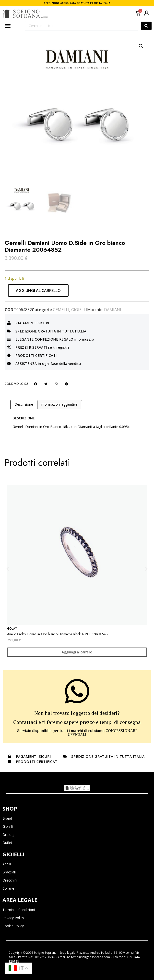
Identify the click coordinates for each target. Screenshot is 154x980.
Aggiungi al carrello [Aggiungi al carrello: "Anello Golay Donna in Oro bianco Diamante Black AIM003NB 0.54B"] (77, 652)
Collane (8, 888)
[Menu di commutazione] (8, 26)
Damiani (113, 310)
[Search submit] (146, 26)
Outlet (7, 843)
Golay (12, 628)
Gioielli (79, 310)
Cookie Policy (13, 926)
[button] (141, 46)
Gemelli (61, 310)
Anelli (7, 864)
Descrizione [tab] (24, 404)
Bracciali (9, 872)
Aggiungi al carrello (38, 290)
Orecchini (10, 880)
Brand (7, 818)
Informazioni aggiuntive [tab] (59, 404)
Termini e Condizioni (19, 910)
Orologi (8, 835)
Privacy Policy (13, 918)
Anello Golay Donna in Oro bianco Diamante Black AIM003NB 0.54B (57, 634)
